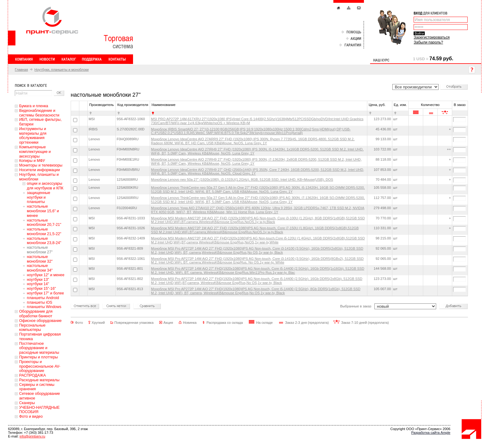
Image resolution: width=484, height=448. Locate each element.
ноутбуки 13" (38, 280)
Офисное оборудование (40, 321)
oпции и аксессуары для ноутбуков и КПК (45, 186)
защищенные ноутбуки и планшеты (39, 197)
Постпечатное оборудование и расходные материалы (39, 348)
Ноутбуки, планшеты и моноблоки (62, 70)
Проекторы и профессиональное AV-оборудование (40, 366)
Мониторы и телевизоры (41, 165)
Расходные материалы (39, 380)
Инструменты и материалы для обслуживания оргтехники (33, 136)
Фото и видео (31, 416)
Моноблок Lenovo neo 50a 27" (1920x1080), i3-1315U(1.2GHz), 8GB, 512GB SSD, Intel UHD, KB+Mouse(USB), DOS (242, 180)
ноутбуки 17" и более (45, 293)
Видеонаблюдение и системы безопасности (39, 113)
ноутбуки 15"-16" (41, 289)
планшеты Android (43, 298)
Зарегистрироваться (432, 37)
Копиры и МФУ (32, 161)
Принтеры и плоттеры (38, 357)
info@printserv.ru (32, 436)
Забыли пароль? (428, 42)
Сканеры (27, 403)
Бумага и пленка (34, 106)
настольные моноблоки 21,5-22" (44, 232)
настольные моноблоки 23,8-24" (44, 241)
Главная (21, 70)
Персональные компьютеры (32, 328)
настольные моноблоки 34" (40, 268)
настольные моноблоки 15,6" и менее (43, 211)
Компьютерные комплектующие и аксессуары (35, 152)
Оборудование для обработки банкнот (36, 314)
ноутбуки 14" (38, 284)
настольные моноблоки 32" (40, 259)
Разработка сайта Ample (431, 433)
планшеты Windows (44, 307)
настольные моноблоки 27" (40, 250)
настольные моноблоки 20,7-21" (44, 223)
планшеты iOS (40, 302)
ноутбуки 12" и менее (46, 275)
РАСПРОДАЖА (32, 375)
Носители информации (40, 170)
